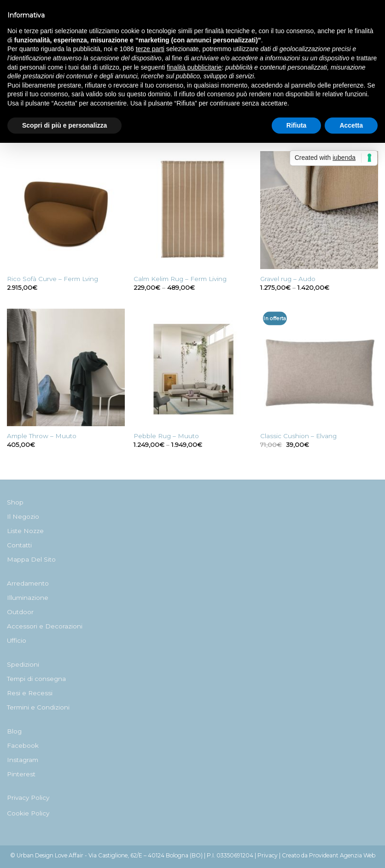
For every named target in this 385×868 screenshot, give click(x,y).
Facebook (23, 745)
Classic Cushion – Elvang (298, 436)
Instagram (23, 760)
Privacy (268, 855)
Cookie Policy (28, 813)
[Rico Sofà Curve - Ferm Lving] (66, 210)
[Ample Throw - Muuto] (66, 368)
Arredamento (28, 583)
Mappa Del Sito (31, 559)
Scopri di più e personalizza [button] (64, 125)
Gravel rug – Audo (288, 279)
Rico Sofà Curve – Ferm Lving (52, 279)
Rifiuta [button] (297, 125)
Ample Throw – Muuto (42, 436)
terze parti (150, 49)
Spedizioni (23, 664)
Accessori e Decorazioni (45, 626)
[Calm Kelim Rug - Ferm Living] (192, 210)
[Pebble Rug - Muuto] (192, 368)
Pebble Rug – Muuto (166, 436)
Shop (15, 502)
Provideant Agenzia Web (342, 855)
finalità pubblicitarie (194, 67)
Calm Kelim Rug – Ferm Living (180, 279)
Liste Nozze (25, 531)
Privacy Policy (28, 798)
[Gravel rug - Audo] (319, 210)
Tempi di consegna (36, 679)
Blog (14, 731)
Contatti (19, 545)
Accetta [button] (351, 125)
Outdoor (20, 612)
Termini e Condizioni (38, 707)
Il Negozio (23, 516)
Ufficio (17, 640)
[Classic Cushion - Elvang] (319, 368)
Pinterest (21, 774)
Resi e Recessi (30, 693)
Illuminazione (28, 598)
